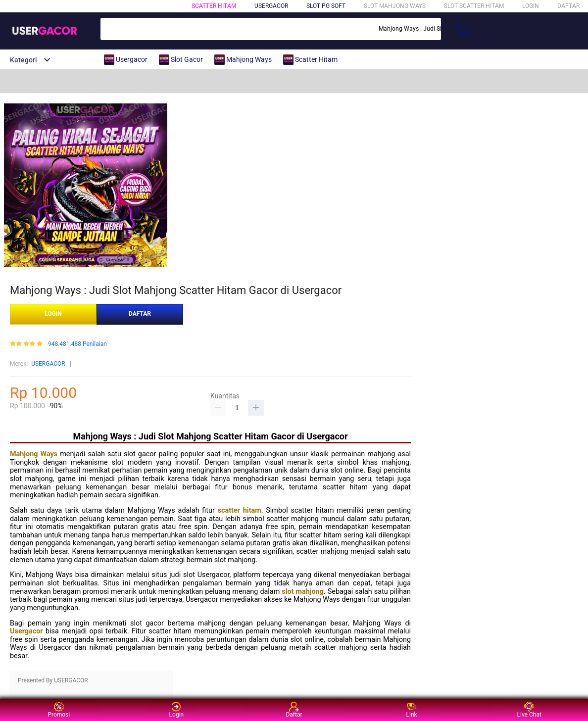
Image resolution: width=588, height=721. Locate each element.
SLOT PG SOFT (326, 6)
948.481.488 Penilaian (77, 344)
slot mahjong (303, 592)
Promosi (59, 710)
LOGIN (531, 6)
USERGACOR (48, 364)
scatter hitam (240, 510)
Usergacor (26, 631)
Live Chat (529, 710)
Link (412, 710)
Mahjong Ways (34, 454)
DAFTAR (568, 6)
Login (177, 710)
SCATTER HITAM (214, 6)
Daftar (294, 710)
